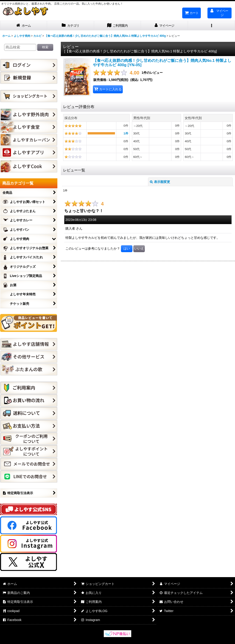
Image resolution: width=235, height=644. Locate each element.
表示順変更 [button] (160, 182)
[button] (211, 26)
